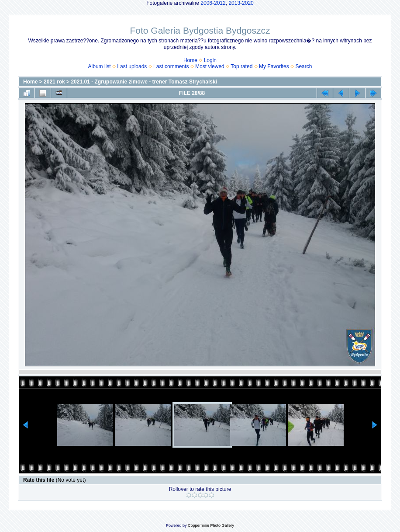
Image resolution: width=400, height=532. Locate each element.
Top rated (241, 66)
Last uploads (132, 66)
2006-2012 (213, 3)
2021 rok (54, 82)
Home (190, 60)
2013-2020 (241, 3)
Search (303, 66)
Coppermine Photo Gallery (211, 525)
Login (210, 60)
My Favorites (274, 66)
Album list (100, 66)
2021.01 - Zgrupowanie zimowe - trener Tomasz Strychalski (144, 82)
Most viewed (210, 66)
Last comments (171, 66)
